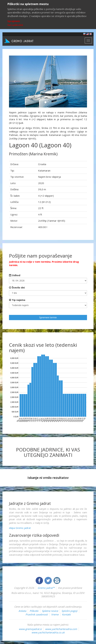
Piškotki (34, 611)
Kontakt (66, 614)
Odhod (15, 275)
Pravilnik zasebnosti (37, 614)
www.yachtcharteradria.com (61, 629)
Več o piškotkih (15, 25)
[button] (15, 82)
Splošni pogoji (69, 611)
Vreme (55, 614)
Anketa (22, 611)
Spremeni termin (48, 317)
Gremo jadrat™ (46, 588)
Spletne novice (50, 611)
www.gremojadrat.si (30, 629)
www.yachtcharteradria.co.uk (48, 632)
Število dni (17, 287)
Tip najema (17, 300)
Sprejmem (14, 21)
